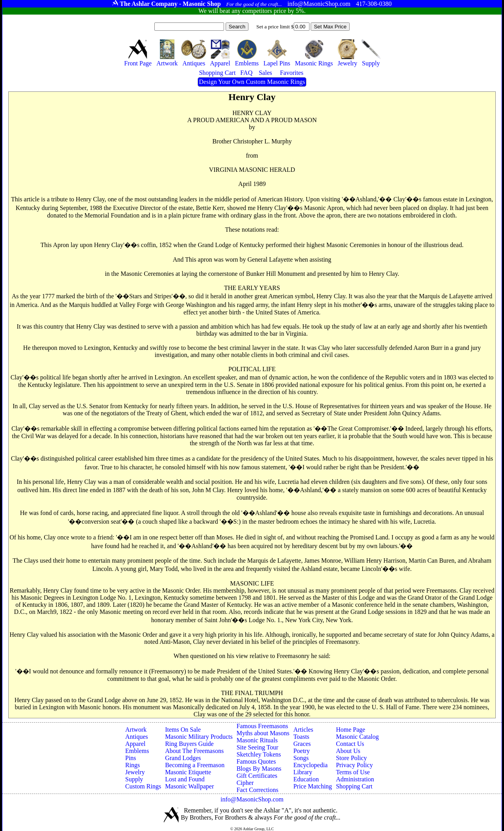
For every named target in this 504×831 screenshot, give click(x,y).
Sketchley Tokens (259, 754)
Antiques (137, 737)
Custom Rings (143, 786)
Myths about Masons (263, 733)
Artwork (136, 730)
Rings (132, 765)
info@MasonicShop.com (252, 799)
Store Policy (351, 758)
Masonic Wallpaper (189, 786)
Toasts (301, 737)
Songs (301, 758)
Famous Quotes (256, 761)
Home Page (350, 730)
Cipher (245, 783)
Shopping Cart (354, 786)
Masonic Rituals (257, 740)
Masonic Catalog (357, 737)
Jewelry (135, 772)
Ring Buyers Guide (189, 744)
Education (306, 779)
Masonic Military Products (199, 737)
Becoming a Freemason (195, 765)
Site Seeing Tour (258, 747)
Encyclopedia (310, 765)
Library (303, 772)
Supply (134, 779)
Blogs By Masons (259, 769)
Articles (303, 730)
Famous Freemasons (262, 726)
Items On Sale (183, 730)
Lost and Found (185, 779)
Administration (355, 779)
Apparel (135, 744)
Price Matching (313, 786)
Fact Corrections (258, 790)
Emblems (137, 751)
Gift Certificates (257, 776)
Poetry (302, 751)
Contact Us (350, 744)
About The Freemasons (194, 751)
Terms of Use (353, 772)
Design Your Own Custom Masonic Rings (252, 82)
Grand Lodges (183, 758)
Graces (302, 744)
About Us (348, 751)
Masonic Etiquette (188, 772)
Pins (131, 758)
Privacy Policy (354, 765)
